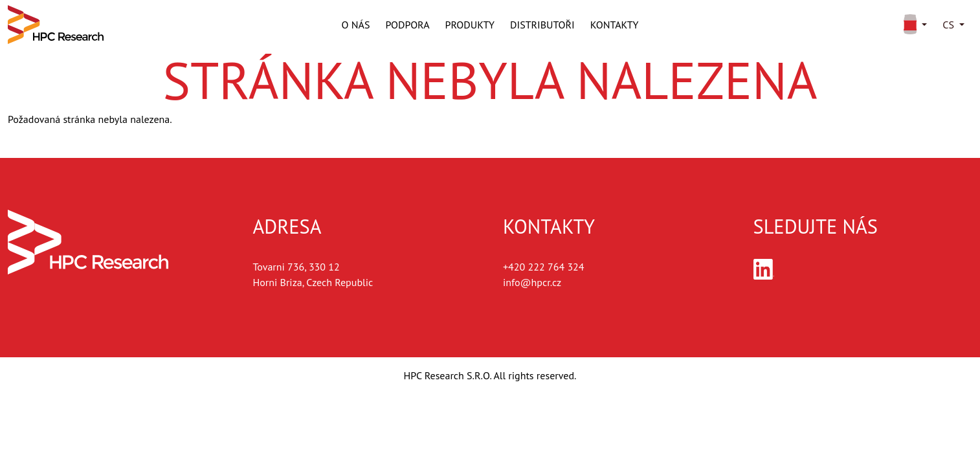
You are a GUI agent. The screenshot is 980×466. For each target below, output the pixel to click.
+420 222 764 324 (544, 267)
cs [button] (948, 25)
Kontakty (615, 25)
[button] (913, 25)
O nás (356, 25)
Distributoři (542, 25)
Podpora (407, 25)
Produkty (470, 25)
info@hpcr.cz (532, 282)
